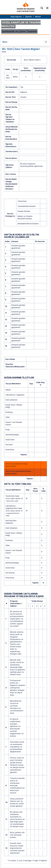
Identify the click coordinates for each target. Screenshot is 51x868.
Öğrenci (29, 17)
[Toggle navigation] (46, 42)
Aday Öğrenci (16, 17)
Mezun (38, 17)
